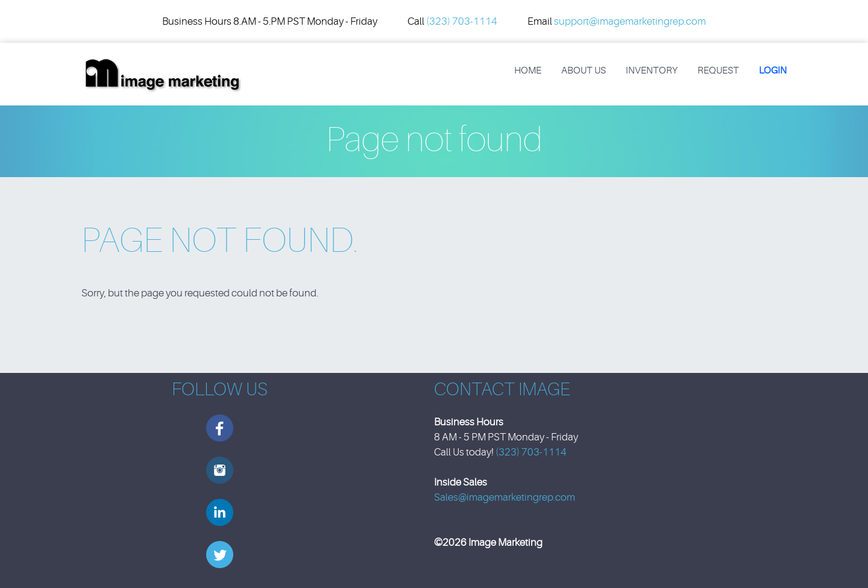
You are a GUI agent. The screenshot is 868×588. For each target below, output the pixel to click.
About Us (583, 70)
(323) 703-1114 (462, 21)
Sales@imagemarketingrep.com (505, 497)
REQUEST (718, 70)
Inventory (652, 70)
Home (528, 70)
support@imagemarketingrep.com (630, 21)
